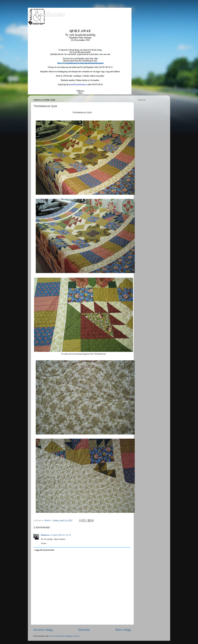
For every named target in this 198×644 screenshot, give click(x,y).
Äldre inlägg (123, 630)
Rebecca (45, 535)
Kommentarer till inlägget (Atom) (65, 636)
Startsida (84, 630)
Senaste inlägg (43, 630)
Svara (44, 543)
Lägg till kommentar (44, 550)
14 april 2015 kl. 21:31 (61, 535)
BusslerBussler (46, 14)
